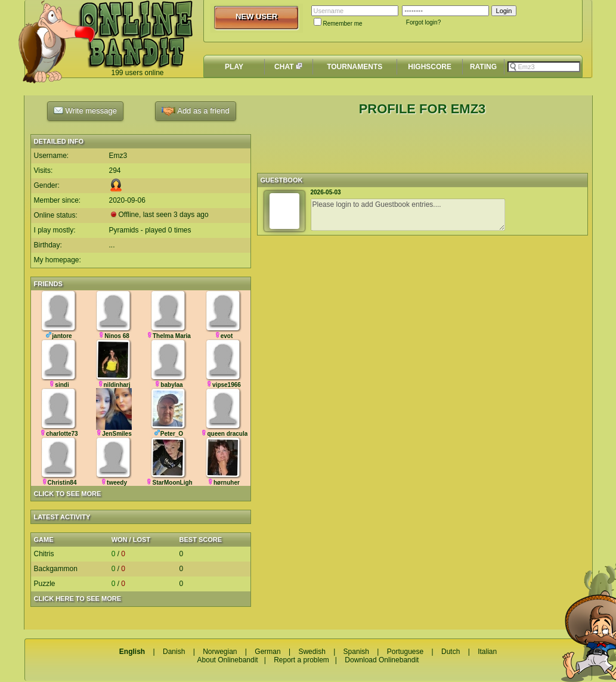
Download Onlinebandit (382, 660)
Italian (487, 652)
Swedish (312, 652)
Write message (85, 110)
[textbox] (544, 67)
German (267, 652)
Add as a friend (195, 111)
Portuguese (405, 652)
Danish (174, 652)
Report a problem (301, 660)
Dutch (451, 652)
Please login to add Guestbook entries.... (408, 215)
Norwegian (220, 652)
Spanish (356, 652)
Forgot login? (423, 22)
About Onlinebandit (228, 660)
